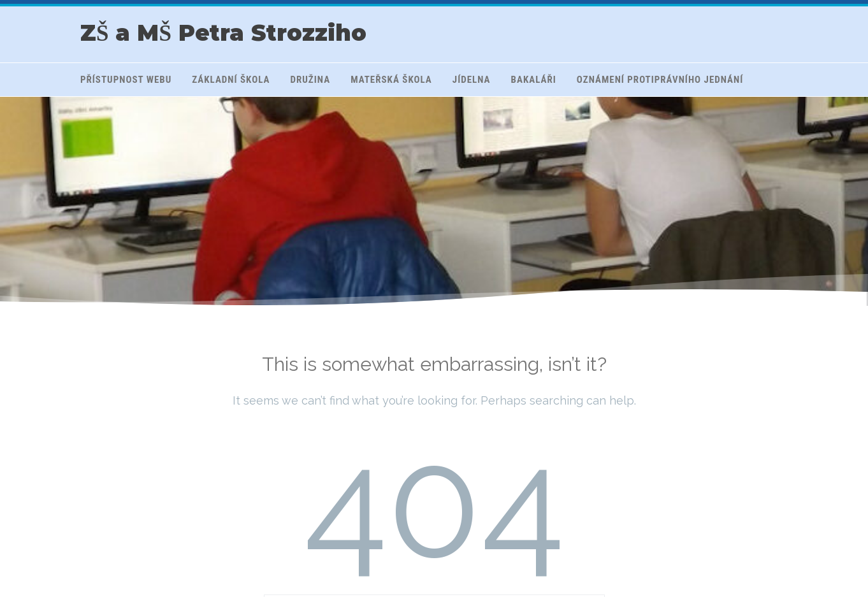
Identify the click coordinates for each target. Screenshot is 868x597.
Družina (311, 80)
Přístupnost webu (126, 80)
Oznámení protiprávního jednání (660, 80)
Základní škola (231, 80)
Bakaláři (534, 80)
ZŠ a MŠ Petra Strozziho (223, 33)
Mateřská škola (391, 80)
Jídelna (472, 80)
